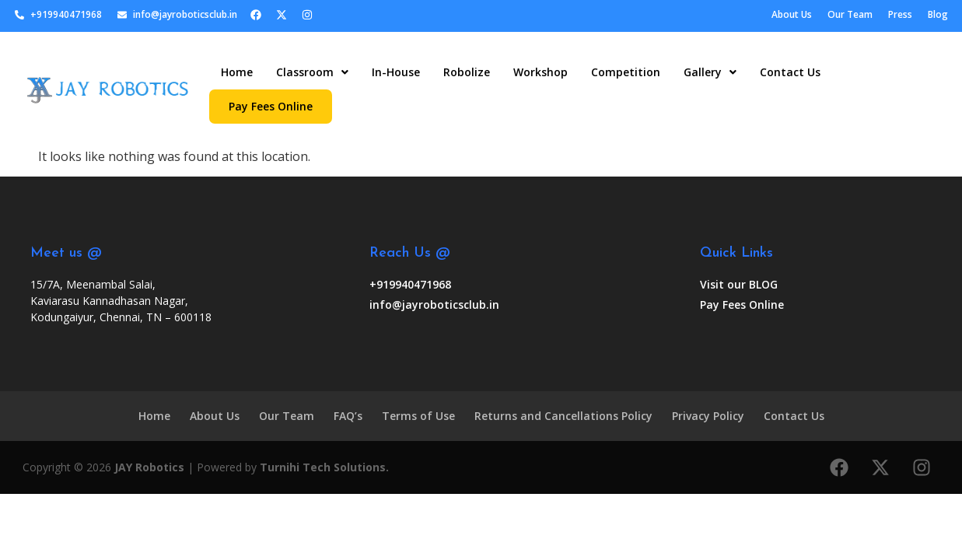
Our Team (287, 416)
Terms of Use (418, 416)
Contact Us (790, 72)
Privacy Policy (708, 416)
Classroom (312, 72)
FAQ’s (348, 416)
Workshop (540, 72)
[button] (312, 72)
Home (237, 72)
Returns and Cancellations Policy (563, 416)
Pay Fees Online (271, 106)
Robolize (467, 72)
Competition (626, 72)
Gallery (710, 72)
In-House (396, 72)
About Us (215, 416)
